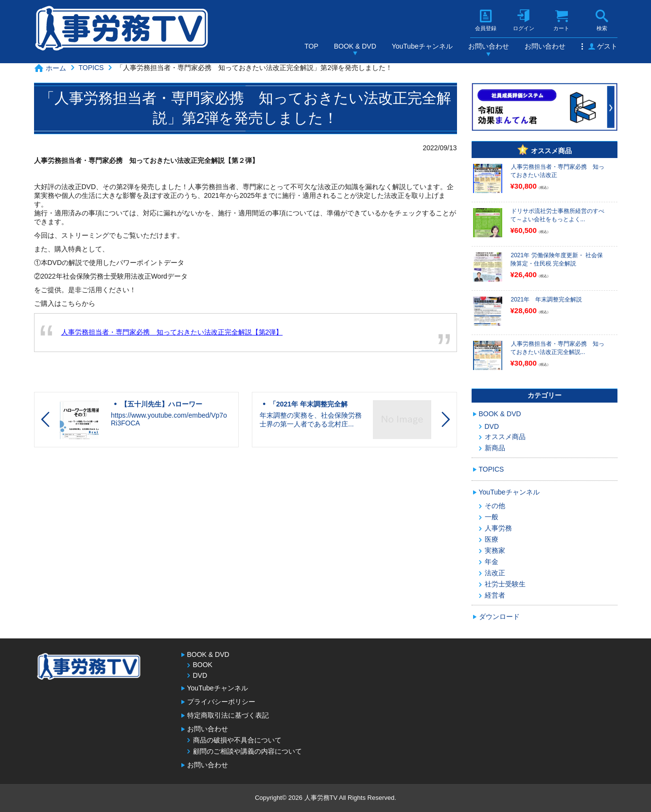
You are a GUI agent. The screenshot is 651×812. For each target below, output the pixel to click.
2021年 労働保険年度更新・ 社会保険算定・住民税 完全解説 (557, 259)
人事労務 (498, 528)
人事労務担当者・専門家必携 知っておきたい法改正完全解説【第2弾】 (172, 332)
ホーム (56, 68)
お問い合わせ (489, 46)
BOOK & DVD (355, 46)
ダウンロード (499, 617)
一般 (492, 517)
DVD (492, 426)
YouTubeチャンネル (422, 46)
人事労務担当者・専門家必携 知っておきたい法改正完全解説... (557, 348)
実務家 (495, 550)
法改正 (495, 573)
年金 (492, 562)
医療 (492, 539)
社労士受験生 (505, 584)
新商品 (495, 448)
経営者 (495, 595)
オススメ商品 (505, 437)
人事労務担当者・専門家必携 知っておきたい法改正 (557, 171)
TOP (311, 46)
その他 (495, 506)
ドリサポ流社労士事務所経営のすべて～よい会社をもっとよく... (557, 215)
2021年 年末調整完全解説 (547, 300)
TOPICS (91, 68)
